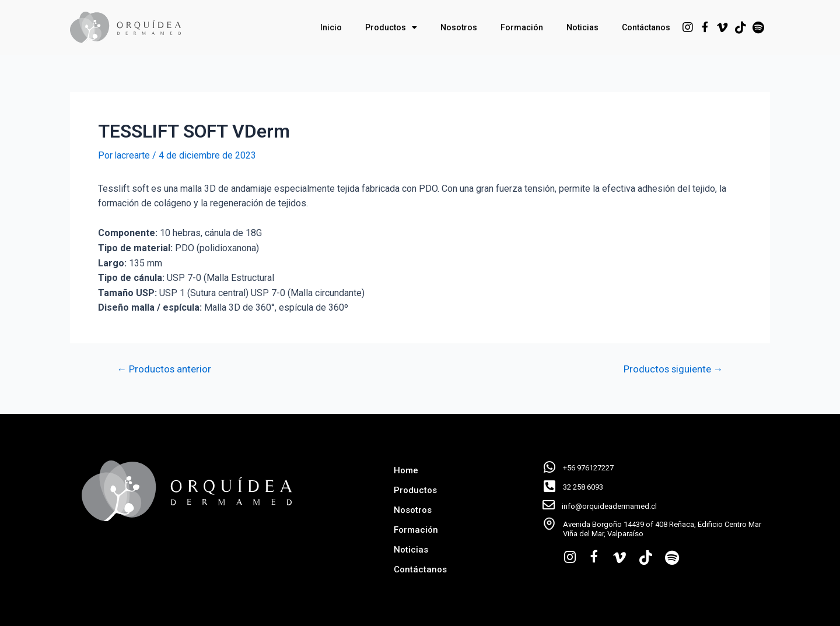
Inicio (331, 27)
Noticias (582, 27)
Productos (391, 27)
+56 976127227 (588, 468)
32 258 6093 (583, 487)
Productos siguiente (672, 369)
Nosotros (459, 27)
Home (406, 470)
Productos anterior (165, 369)
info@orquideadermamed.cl (609, 506)
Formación (522, 27)
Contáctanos (646, 27)
